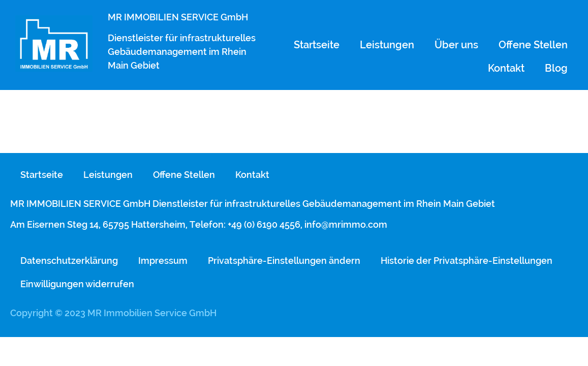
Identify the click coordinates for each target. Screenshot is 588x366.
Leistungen (387, 45)
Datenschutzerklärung (69, 261)
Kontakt (506, 68)
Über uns (456, 45)
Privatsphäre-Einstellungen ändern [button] (284, 261)
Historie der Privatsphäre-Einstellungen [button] (467, 261)
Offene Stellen (533, 45)
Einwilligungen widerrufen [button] (77, 284)
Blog (556, 68)
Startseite (317, 45)
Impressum (163, 261)
